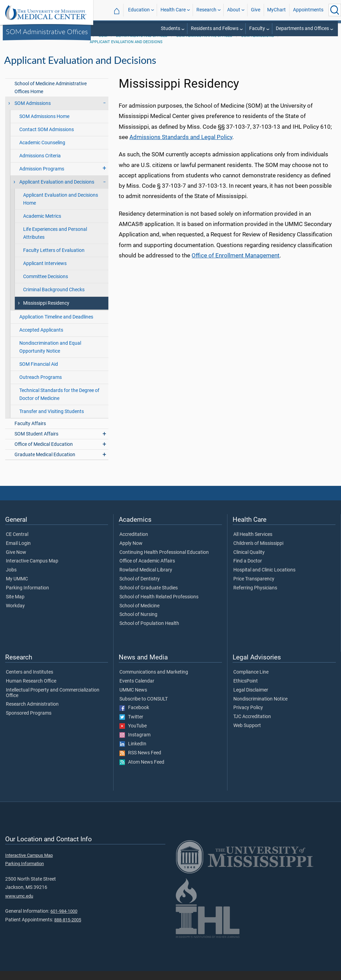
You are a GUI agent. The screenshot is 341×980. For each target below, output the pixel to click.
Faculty (257, 28)
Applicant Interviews (45, 272)
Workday (15, 615)
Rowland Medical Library (146, 579)
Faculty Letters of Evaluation (54, 259)
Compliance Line (251, 681)
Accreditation (134, 543)
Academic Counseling (42, 152)
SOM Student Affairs (36, 443)
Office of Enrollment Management (236, 264)
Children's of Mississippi (258, 552)
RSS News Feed (140, 762)
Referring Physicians (255, 597)
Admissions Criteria (40, 165)
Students (170, 28)
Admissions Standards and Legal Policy (181, 146)
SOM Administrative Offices (47, 31)
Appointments (308, 10)
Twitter (131, 726)
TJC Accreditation (252, 726)
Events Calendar (137, 690)
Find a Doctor (248, 570)
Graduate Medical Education (45, 464)
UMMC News (133, 699)
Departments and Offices (302, 28)
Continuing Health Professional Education (164, 561)
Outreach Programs (41, 386)
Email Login (18, 552)
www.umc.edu (19, 905)
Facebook (134, 717)
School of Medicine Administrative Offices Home (51, 97)
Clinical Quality (249, 561)
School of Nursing (138, 624)
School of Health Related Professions (159, 606)
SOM (103, 45)
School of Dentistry (140, 588)
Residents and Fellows (215, 28)
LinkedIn (133, 753)
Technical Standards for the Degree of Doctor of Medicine (59, 403)
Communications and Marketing (154, 681)
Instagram (135, 744)
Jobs (11, 579)
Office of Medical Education (44, 453)
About (234, 10)
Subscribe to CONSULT (144, 708)
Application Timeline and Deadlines (56, 326)
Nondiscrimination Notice (260, 708)
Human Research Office (31, 690)
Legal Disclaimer (251, 699)
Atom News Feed (142, 771)
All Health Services (253, 543)
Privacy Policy (248, 717)
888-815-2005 (68, 929)
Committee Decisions (46, 286)
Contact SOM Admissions (47, 139)
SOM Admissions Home (44, 125)
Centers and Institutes (30, 681)
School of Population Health (149, 633)
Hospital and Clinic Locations (264, 579)
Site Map (15, 606)
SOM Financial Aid (39, 373)
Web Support (247, 735)
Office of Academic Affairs (147, 570)
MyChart (276, 10)
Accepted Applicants (41, 339)
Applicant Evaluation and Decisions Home (61, 208)
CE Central (17, 543)
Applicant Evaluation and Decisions (126, 51)
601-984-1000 (64, 920)
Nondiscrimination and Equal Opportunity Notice (50, 356)
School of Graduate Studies (149, 597)
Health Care (173, 10)
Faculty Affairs (30, 433)
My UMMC (17, 588)
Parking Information (27, 597)
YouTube (133, 735)
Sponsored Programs (29, 722)
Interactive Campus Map (32, 570)
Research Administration (32, 713)
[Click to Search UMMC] (335, 10)
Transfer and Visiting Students (52, 420)
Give (256, 10)
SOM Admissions (258, 45)
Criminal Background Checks (54, 299)
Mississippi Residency (46, 312)
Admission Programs (42, 178)
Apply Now (131, 552)
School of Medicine (139, 615)
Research (206, 10)
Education (139, 10)
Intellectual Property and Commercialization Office (53, 702)
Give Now (16, 561)
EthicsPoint (246, 690)
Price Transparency (254, 588)
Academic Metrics (42, 225)
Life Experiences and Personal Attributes (55, 242)
